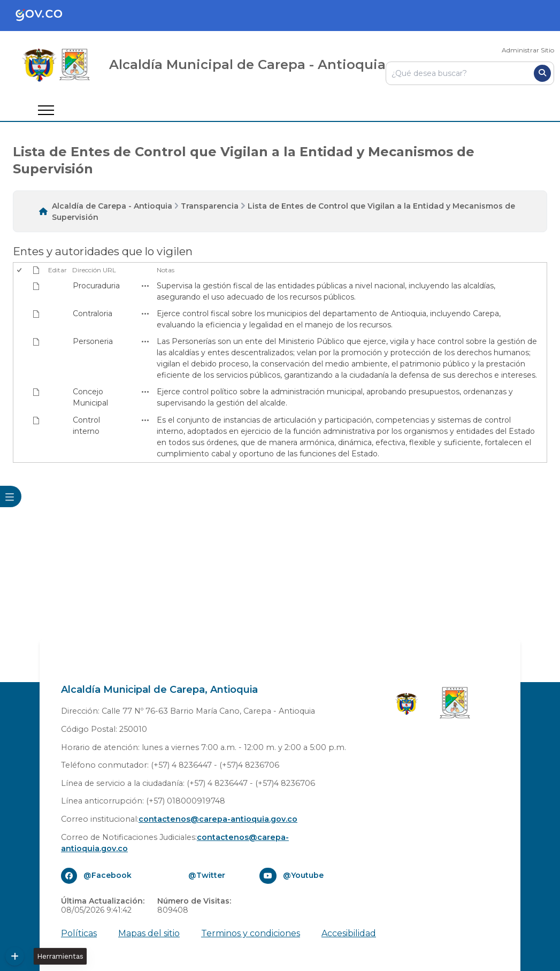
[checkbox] (20, 270)
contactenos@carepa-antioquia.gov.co (218, 819)
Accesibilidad (349, 933)
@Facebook (108, 875)
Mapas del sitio (149, 933)
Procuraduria (96, 286)
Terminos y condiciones (251, 933)
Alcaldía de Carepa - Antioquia (112, 206)
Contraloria (93, 314)
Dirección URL (94, 270)
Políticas (79, 933)
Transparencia (210, 206)
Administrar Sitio (528, 50)
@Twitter (207, 875)
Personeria (93, 341)
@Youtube (303, 875)
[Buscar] (542, 73)
